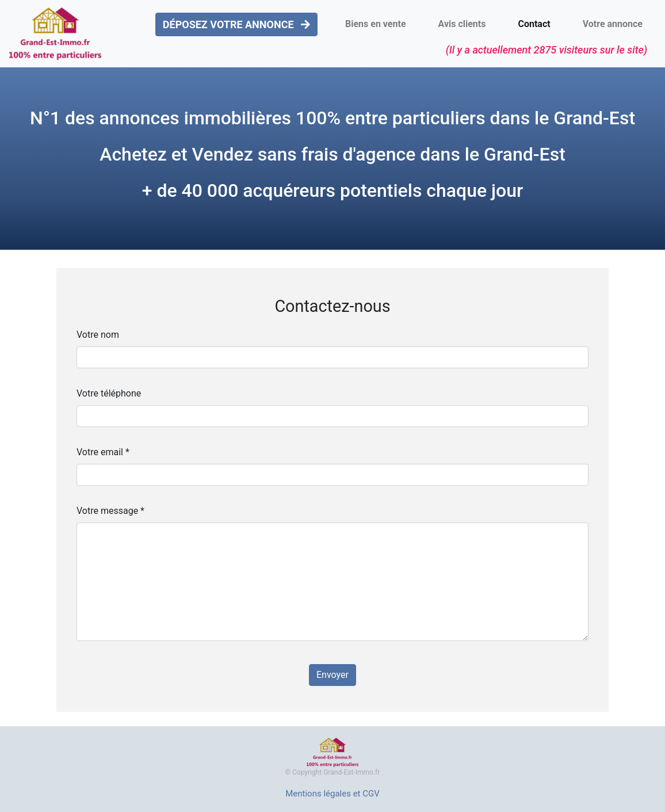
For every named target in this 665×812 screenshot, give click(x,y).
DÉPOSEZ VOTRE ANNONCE (236, 24)
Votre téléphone (109, 393)
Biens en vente (376, 24)
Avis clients (462, 24)
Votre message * (110, 511)
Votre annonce (613, 24)
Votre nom (98, 335)
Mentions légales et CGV (332, 794)
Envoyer (332, 675)
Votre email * (103, 452)
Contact (534, 24)
